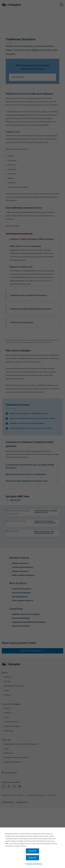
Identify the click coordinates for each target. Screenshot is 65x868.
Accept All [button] (32, 851)
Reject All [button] (32, 858)
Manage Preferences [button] (34, 864)
